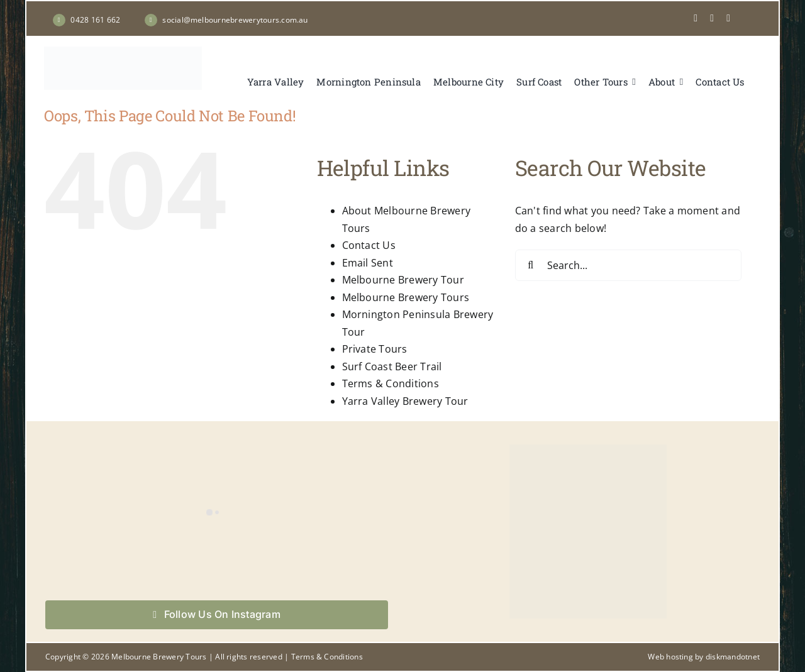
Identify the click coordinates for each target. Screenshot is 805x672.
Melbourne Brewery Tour (403, 280)
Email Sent (368, 263)
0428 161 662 (95, 20)
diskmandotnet (733, 657)
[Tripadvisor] (728, 18)
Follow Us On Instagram (217, 614)
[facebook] (696, 18)
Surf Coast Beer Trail (392, 366)
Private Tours (375, 349)
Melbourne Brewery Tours (406, 297)
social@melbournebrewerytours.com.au (235, 20)
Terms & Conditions (391, 383)
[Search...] (628, 265)
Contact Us (369, 245)
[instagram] (712, 18)
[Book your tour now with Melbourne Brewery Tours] (588, 449)
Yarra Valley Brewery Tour (405, 401)
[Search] (531, 265)
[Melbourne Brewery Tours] (123, 52)
